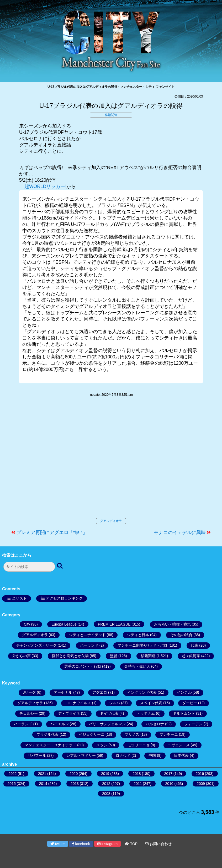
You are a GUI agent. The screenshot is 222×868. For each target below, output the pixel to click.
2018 (137, 774)
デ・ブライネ (69, 713)
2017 (168, 774)
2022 (12, 774)
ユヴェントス (179, 745)
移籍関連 (111, 115)
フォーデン (193, 724)
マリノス (132, 734)
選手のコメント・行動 (83, 666)
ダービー (190, 703)
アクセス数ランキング (64, 598)
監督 (114, 656)
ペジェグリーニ (92, 734)
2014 (43, 784)
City (27, 624)
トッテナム (146, 713)
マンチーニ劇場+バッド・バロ (142, 645)
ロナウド (123, 755)
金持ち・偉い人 (137, 666)
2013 (75, 784)
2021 (42, 774)
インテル (184, 692)
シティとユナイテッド (87, 635)
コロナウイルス (78, 703)
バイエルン (60, 724)
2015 (12, 784)
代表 (194, 645)
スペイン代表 (151, 703)
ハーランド (89, 645)
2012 (106, 784)
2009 (201, 784)
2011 (138, 784)
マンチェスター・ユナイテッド (50, 745)
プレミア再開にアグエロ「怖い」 (52, 532)
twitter (58, 844)
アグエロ (100, 692)
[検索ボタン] (60, 566)
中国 (152, 755)
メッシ (102, 745)
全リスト (19, 598)
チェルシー (29, 713)
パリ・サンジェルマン (107, 724)
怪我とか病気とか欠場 (70, 656)
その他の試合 (181, 635)
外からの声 (22, 656)
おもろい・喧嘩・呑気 (172, 624)
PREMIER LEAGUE (114, 624)
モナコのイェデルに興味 (180, 532)
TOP (131, 844)
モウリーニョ (139, 745)
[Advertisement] (111, 463)
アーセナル (63, 692)
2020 (74, 774)
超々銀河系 (191, 656)
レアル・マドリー (81, 755)
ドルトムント (184, 713)
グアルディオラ (111, 521)
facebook (81, 844)
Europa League (64, 624)
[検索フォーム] (29, 567)
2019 (105, 774)
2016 (200, 774)
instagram (107, 844)
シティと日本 (138, 635)
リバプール (37, 755)
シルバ (115, 703)
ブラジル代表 (47, 734)
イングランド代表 (142, 692)
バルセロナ (155, 724)
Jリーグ (29, 692)
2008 (106, 794)
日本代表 (181, 755)
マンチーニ (169, 734)
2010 (169, 784)
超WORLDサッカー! (45, 186)
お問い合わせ (158, 844)
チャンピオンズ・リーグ (36, 645)
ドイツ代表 (109, 713)
